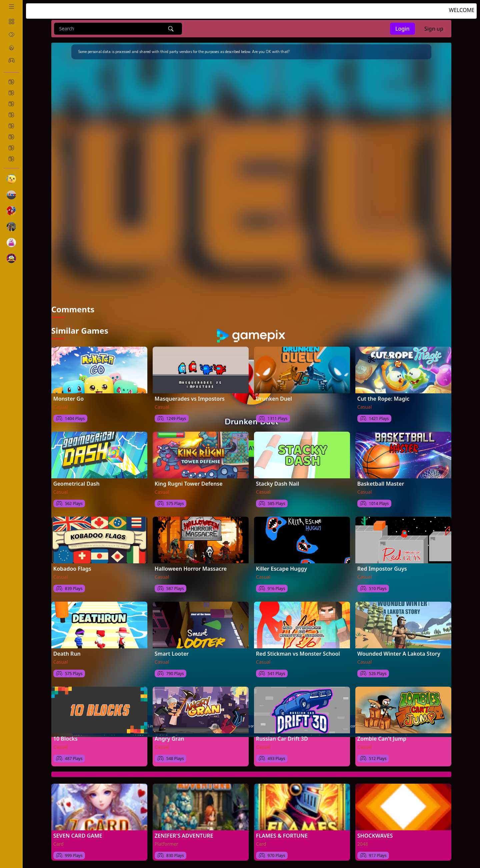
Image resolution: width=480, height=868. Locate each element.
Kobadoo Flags (72, 568)
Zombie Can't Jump (382, 738)
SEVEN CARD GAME (78, 835)
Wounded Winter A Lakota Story (399, 653)
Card (58, 843)
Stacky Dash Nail (277, 483)
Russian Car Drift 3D (282, 738)
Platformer (166, 843)
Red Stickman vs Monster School (298, 653)
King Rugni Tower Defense (189, 483)
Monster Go (68, 398)
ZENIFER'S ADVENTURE (184, 835)
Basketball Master (381, 483)
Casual (61, 406)
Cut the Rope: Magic (383, 398)
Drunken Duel (274, 398)
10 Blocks (65, 738)
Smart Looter (172, 653)
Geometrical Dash (76, 483)
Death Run (67, 653)
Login (402, 29)
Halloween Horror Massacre (191, 568)
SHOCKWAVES (375, 835)
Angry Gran (169, 738)
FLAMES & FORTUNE (282, 835)
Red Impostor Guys (382, 568)
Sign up (434, 29)
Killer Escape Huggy (281, 568)
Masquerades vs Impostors (190, 398)
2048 (363, 843)
